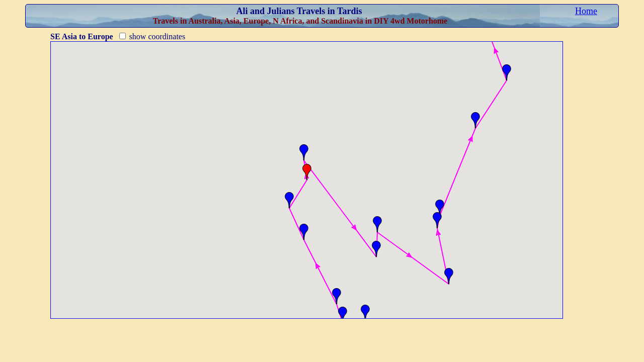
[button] (365, 313)
